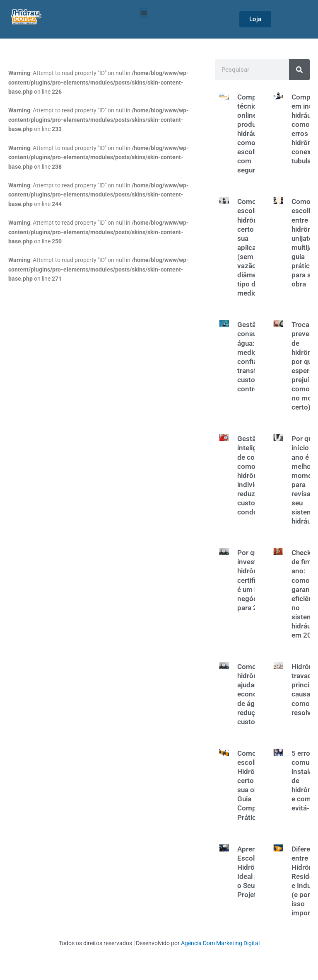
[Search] (299, 70)
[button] (144, 13)
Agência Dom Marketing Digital (220, 943)
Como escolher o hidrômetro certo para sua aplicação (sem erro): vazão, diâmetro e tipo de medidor (255, 247)
